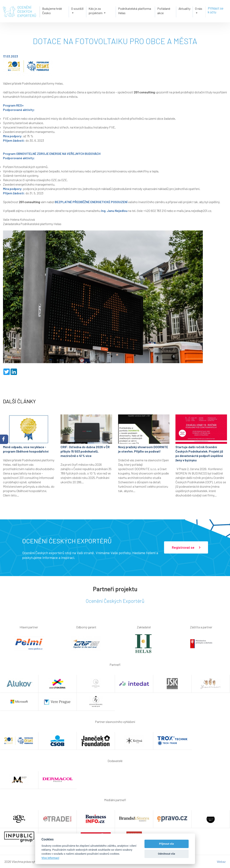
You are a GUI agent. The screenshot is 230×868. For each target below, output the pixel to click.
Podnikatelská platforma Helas (135, 10)
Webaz (221, 862)
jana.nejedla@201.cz (198, 211)
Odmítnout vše (166, 854)
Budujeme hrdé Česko (52, 10)
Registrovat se (186, 548)
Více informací (50, 858)
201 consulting (144, 92)
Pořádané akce (164, 10)
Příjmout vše (166, 844)
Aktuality (185, 8)
